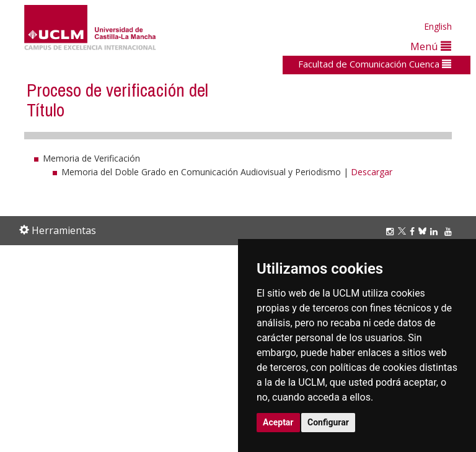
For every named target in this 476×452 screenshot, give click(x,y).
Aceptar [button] (278, 422)
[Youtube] (450, 231)
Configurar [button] (328, 422)
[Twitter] (404, 231)
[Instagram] (392, 231)
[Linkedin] (434, 231)
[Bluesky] (424, 231)
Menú (431, 46)
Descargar (372, 172)
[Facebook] (414, 231)
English (438, 26)
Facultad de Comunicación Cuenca (375, 64)
